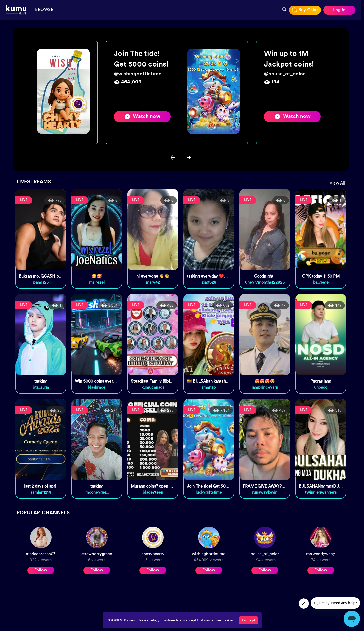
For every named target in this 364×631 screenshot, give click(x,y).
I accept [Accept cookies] (248, 620)
